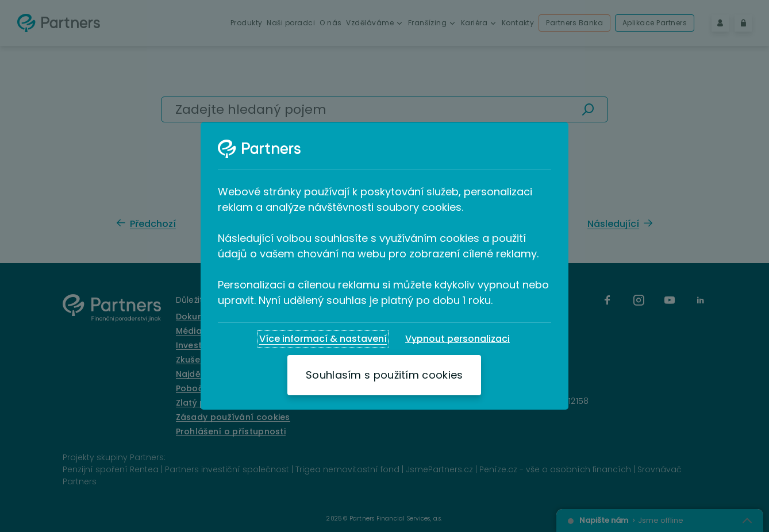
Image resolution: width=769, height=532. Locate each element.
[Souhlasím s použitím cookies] (384, 375)
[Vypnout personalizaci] (457, 339)
